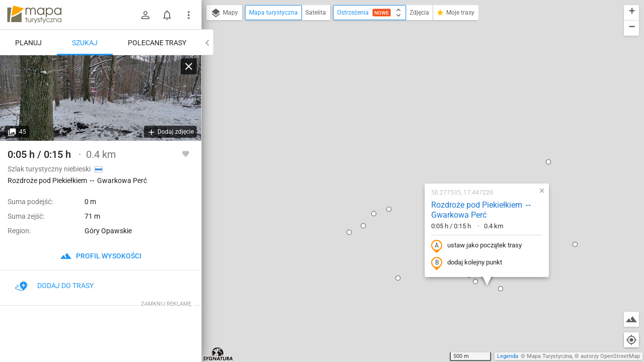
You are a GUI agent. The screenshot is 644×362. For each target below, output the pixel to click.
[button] (483, 53)
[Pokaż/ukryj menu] (189, 15)
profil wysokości (101, 256)
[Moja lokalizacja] (631, 340)
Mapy (224, 13)
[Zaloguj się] (145, 15)
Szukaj (85, 43)
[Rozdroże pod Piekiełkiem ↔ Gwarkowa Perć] (101, 98)
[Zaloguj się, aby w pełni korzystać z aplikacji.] (186, 153)
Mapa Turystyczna (549, 356)
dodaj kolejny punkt (401, 154)
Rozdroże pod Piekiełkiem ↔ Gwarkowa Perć (416, 102)
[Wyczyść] (189, 66)
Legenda (508, 356)
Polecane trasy (157, 43)
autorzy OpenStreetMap (610, 356)
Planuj (28, 43)
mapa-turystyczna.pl (34, 15)
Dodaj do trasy (54, 286)
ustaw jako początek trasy (411, 137)
